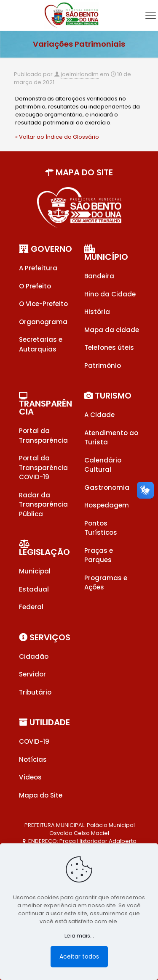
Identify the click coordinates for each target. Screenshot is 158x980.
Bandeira (99, 276)
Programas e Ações (106, 583)
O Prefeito (35, 286)
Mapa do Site (41, 795)
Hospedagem (107, 505)
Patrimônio (103, 366)
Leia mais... (79, 936)
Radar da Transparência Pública (43, 505)
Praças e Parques (99, 555)
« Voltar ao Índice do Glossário (57, 137)
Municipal (35, 571)
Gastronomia (107, 487)
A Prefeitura (38, 268)
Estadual (34, 589)
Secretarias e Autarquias (41, 344)
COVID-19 (34, 741)
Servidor (32, 674)
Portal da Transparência (43, 436)
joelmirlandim (80, 74)
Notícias (33, 759)
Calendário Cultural (103, 465)
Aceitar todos (79, 956)
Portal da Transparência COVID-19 (43, 468)
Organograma (43, 322)
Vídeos (30, 777)
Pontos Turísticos (101, 528)
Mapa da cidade (112, 330)
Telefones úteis (109, 347)
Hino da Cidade (110, 294)
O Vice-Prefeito (43, 304)
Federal (31, 607)
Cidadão (34, 656)
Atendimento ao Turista (111, 438)
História (97, 312)
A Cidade (99, 415)
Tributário (35, 692)
